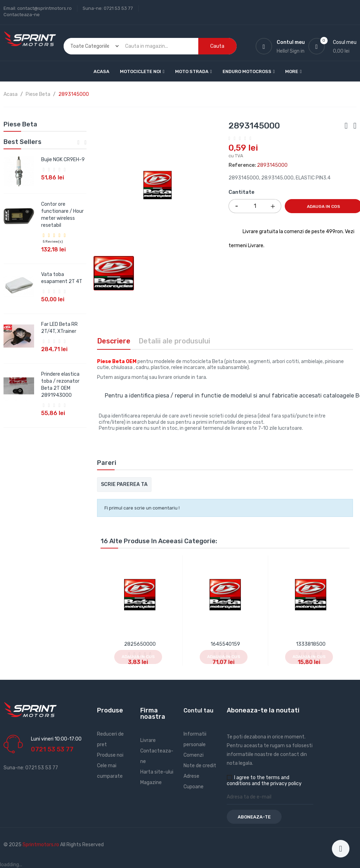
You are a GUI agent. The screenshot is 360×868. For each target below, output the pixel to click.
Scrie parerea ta (124, 484)
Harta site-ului (157, 772)
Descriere (114, 341)
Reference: (242, 165)
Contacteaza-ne (22, 15)
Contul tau (198, 711)
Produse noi (110, 755)
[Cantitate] (255, 206)
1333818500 (311, 644)
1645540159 (225, 644)
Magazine (151, 782)
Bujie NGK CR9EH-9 (63, 160)
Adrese (191, 776)
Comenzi (194, 755)
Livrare (148, 740)
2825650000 (140, 644)
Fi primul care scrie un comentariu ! (142, 508)
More (292, 71)
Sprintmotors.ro (41, 845)
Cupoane (194, 787)
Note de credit (200, 766)
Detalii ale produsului (174, 341)
